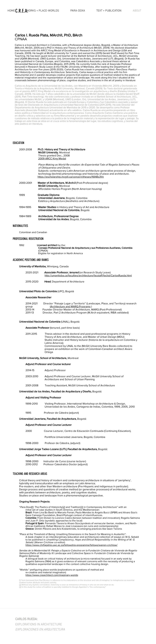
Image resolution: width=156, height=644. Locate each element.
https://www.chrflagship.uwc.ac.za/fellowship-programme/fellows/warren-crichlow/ (71, 545)
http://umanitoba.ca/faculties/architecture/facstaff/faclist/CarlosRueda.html (88, 275)
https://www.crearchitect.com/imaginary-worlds (52, 575)
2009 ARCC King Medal (52, 158)
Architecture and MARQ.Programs (71, 306)
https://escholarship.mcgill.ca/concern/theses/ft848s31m (71, 177)
